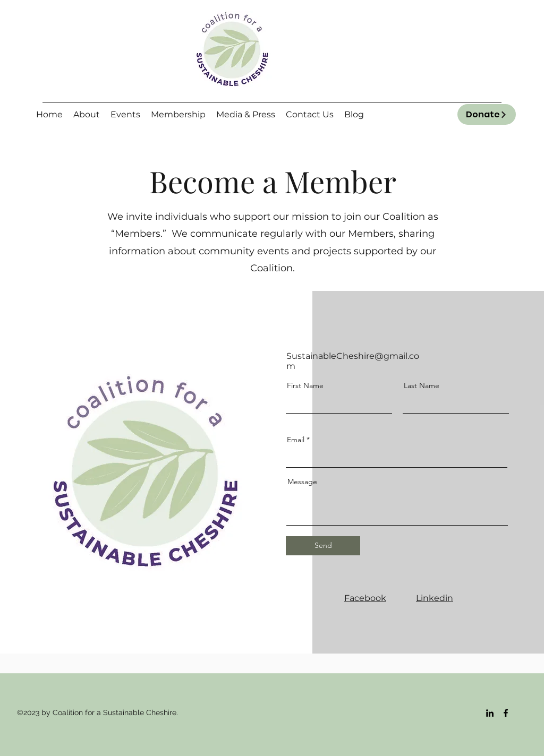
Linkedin (435, 598)
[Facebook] (506, 713)
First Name (305, 385)
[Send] (323, 546)
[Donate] (487, 114)
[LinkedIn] (490, 713)
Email (296, 440)
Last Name (422, 385)
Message (302, 482)
